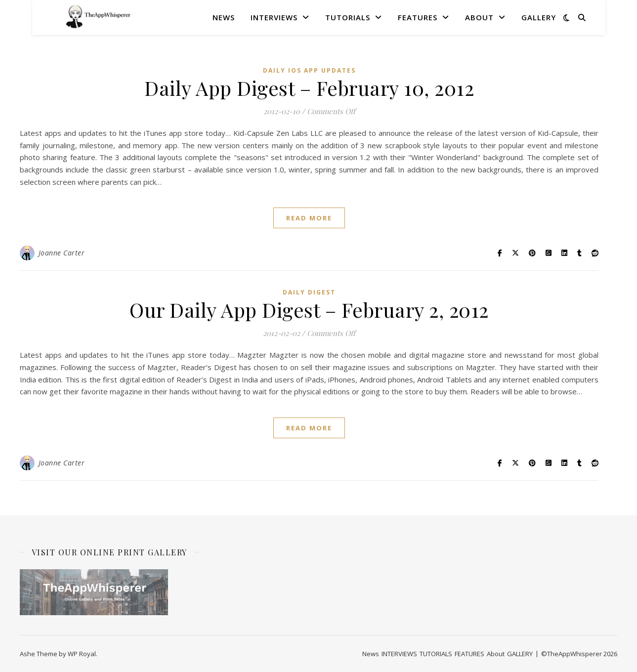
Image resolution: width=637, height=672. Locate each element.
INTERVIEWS (274, 17)
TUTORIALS (348, 17)
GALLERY (539, 17)
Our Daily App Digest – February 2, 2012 (309, 310)
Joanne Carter (62, 253)
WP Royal (82, 654)
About (479, 17)
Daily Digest (309, 292)
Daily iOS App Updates (309, 70)
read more (309, 218)
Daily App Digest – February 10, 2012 (309, 88)
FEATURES (418, 17)
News (224, 17)
